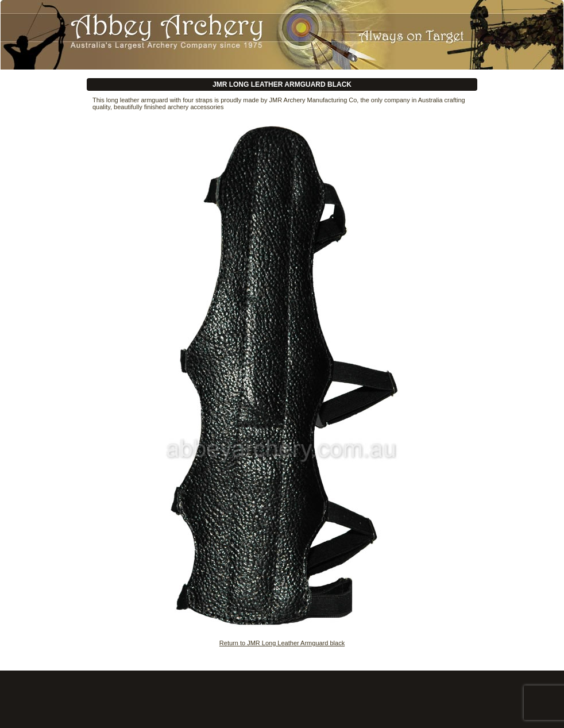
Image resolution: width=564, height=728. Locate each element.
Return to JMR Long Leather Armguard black (282, 643)
